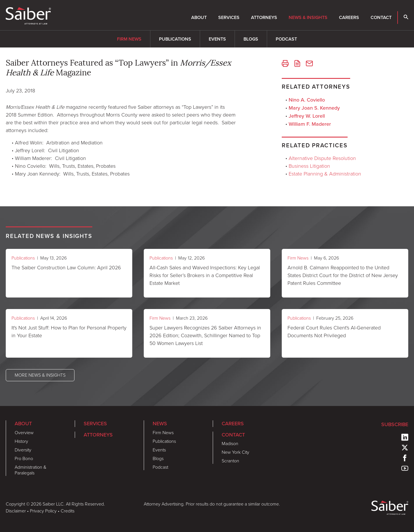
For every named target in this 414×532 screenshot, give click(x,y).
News (160, 423)
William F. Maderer (310, 124)
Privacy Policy (43, 511)
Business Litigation (309, 166)
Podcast (286, 39)
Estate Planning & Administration (325, 174)
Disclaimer (16, 511)
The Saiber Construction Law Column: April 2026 (66, 268)
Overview (24, 433)
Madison (230, 444)
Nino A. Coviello (307, 100)
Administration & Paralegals (30, 470)
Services (229, 17)
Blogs (251, 39)
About (199, 17)
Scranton (230, 461)
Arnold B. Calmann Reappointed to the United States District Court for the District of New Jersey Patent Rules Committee (343, 275)
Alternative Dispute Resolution (322, 158)
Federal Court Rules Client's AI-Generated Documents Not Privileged (334, 332)
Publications (175, 39)
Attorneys (264, 17)
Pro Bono (24, 458)
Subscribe (395, 424)
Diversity (23, 450)
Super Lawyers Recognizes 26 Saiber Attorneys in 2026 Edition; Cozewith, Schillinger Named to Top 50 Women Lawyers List (205, 335)
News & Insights (308, 17)
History (21, 441)
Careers (349, 17)
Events (217, 39)
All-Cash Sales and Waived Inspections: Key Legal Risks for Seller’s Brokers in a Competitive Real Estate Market (205, 275)
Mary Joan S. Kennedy (314, 108)
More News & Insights (40, 375)
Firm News (129, 39)
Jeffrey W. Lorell (307, 116)
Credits (68, 511)
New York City (235, 452)
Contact (381, 17)
